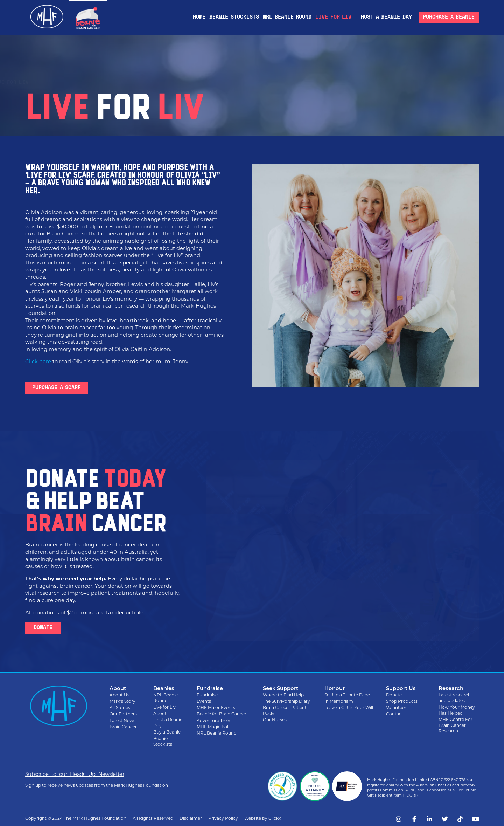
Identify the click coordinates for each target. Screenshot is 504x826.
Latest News (122, 721)
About (160, 714)
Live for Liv (333, 17)
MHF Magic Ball (213, 727)
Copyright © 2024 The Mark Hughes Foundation (76, 819)
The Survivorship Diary (286, 702)
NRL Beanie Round (287, 17)
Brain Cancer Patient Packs (285, 711)
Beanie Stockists (234, 17)
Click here (38, 362)
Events (204, 702)
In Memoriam (339, 702)
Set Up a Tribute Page (347, 695)
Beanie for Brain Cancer (58, 82)
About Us (120, 695)
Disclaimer (191, 819)
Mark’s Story (122, 702)
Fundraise (207, 695)
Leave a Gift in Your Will (349, 708)
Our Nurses (275, 720)
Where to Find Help (283, 695)
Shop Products (402, 702)
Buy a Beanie (167, 732)
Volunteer (396, 708)
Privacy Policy (223, 819)
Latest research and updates (455, 698)
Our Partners (123, 714)
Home (199, 17)
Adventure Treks (214, 721)
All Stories (120, 708)
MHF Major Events (216, 708)
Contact (395, 714)
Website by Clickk (263, 819)
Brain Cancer (123, 727)
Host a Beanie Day (168, 723)
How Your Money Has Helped (457, 711)
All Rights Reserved (153, 819)
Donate (394, 695)
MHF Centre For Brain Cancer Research (456, 726)
